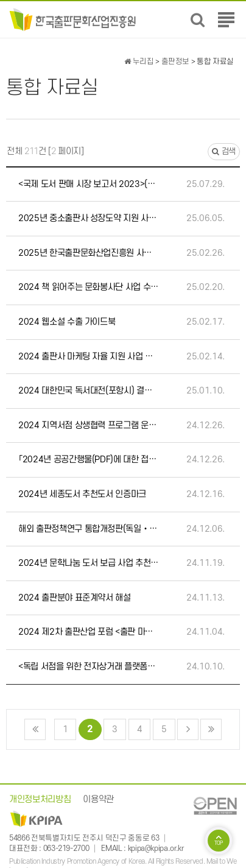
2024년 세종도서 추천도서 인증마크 (82, 494)
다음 (188, 729)
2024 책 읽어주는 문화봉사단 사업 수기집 (89, 287)
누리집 (139, 62)
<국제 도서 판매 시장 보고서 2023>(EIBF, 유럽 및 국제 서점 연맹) (89, 184)
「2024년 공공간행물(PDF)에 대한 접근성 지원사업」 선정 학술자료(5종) (89, 460)
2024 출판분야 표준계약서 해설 (75, 598)
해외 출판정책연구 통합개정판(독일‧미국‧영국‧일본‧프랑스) (89, 529)
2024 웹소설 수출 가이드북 (67, 322)
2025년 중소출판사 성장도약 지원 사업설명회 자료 (89, 218)
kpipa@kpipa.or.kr (156, 849)
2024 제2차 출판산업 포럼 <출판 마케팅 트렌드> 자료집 (89, 632)
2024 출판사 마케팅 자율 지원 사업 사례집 (89, 357)
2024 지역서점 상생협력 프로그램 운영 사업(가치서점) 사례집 (89, 425)
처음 (35, 729)
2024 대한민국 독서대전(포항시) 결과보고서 (89, 391)
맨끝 (211, 729)
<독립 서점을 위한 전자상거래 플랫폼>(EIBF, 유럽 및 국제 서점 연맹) (89, 667)
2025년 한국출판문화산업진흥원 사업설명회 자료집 (89, 253)
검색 (224, 151)
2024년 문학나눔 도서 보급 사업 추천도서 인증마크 (89, 563)
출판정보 (176, 62)
